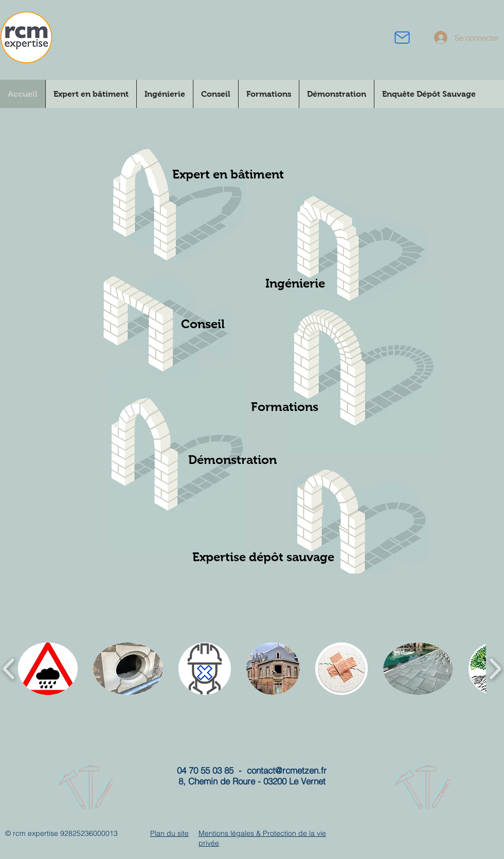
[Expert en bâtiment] (228, 174)
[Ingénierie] (295, 283)
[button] (48, 669)
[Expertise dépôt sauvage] (263, 557)
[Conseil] (203, 324)
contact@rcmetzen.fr (287, 770)
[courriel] (402, 37)
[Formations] (285, 407)
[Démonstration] (232, 460)
